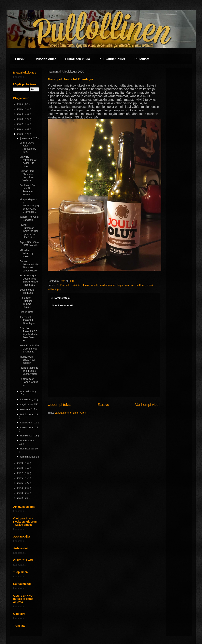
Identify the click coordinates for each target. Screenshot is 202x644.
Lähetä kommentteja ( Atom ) (71, 413)
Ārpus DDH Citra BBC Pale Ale (29, 244)
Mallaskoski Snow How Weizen (27, 360)
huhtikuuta (27, 436)
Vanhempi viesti (148, 405)
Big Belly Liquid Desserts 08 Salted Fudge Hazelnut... (29, 280)
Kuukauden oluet (112, 59)
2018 (20, 468)
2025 (20, 109)
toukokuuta (27, 427)
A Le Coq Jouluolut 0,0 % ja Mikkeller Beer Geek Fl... (29, 334)
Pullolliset (142, 59)
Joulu (86, 285)
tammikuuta (27, 457)
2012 (20, 498)
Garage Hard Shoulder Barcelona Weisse (27, 176)
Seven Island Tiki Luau (27, 291)
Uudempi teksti (60, 405)
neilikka (141, 285)
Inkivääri (76, 285)
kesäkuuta (27, 423)
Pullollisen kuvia (78, 59)
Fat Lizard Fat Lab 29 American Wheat (27, 190)
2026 (20, 104)
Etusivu (21, 59)
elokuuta (26, 409)
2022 (20, 124)
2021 (20, 129)
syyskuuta (26, 404)
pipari (150, 285)
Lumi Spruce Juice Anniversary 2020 (28, 147)
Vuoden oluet (46, 59)
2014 (20, 488)
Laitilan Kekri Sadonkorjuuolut (29, 382)
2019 (20, 463)
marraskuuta (28, 391)
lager (121, 285)
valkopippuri (55, 289)
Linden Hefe (26, 312)
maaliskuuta (28, 440)
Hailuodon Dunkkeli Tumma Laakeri (26, 302)
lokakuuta (26, 399)
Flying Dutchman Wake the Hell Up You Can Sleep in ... (29, 231)
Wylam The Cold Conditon (29, 218)
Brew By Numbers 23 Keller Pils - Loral (28, 161)
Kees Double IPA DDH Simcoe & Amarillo (29, 349)
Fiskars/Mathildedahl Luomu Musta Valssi (29, 371)
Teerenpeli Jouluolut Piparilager (27, 320)
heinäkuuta (27, 414)
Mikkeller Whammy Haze (26, 253)
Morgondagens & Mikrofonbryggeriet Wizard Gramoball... (29, 206)
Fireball (65, 285)
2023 (20, 119)
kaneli (94, 285)
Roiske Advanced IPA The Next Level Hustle (29, 266)
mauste (130, 285)
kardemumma (108, 285)
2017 (20, 473)
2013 (20, 493)
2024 (20, 114)
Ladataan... (20, 77)
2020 (20, 134)
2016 (20, 478)
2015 (20, 483)
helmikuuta (27, 449)
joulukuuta (27, 138)
